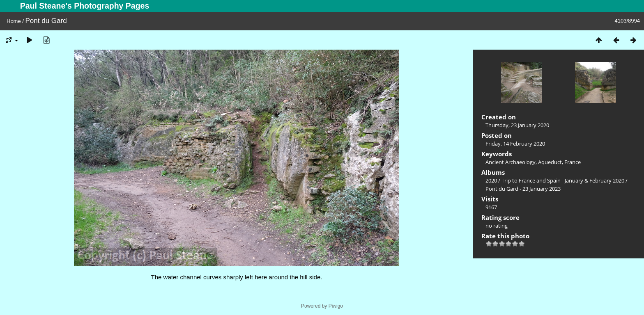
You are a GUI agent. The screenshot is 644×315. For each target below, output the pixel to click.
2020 (491, 180)
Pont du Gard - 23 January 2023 (523, 189)
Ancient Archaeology (511, 162)
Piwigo (336, 306)
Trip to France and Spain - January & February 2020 (563, 180)
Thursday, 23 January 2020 (517, 125)
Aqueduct (550, 162)
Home (14, 21)
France (573, 162)
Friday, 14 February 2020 (515, 144)
